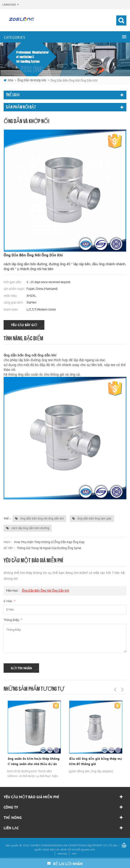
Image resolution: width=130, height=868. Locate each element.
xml (74, 853)
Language (9, 4)
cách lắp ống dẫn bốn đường (28, 528)
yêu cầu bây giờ (24, 325)
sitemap (62, 853)
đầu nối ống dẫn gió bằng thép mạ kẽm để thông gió (96, 761)
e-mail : (10, 601)
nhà (8, 80)
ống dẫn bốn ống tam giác (92, 518)
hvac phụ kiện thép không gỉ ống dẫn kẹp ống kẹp (49, 542)
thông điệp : (13, 620)
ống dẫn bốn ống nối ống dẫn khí (39, 518)
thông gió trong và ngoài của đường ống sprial (49, 548)
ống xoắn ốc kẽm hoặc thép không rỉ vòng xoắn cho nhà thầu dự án (34, 761)
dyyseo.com (88, 849)
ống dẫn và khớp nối (32, 80)
